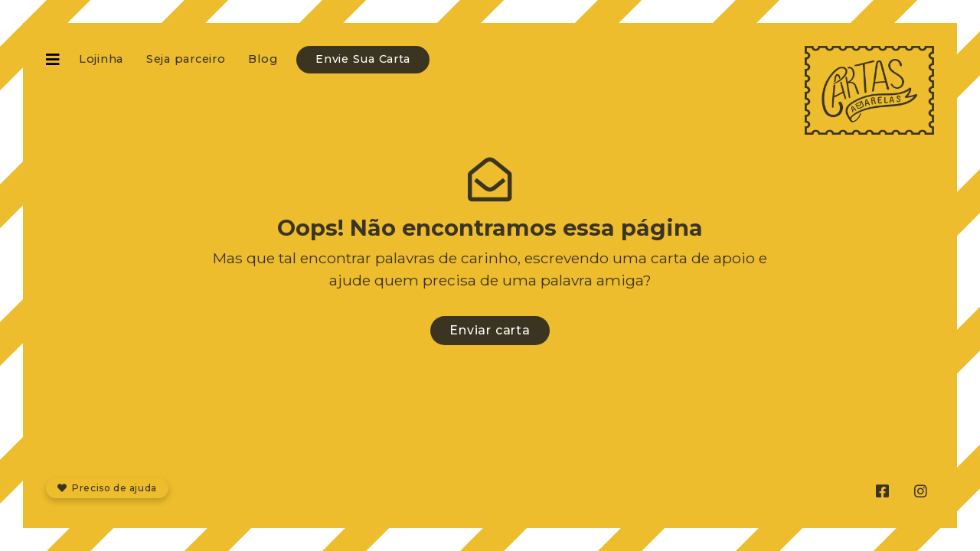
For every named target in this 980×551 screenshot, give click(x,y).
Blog (263, 59)
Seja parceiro (186, 59)
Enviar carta (490, 330)
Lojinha (101, 59)
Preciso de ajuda (107, 488)
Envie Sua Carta (363, 59)
